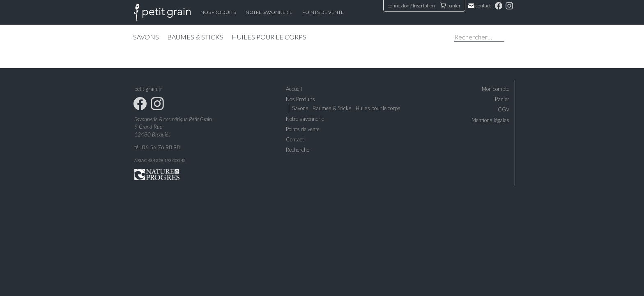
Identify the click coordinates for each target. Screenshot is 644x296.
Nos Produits (218, 12)
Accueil (162, 12)
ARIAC (141, 160)
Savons (146, 37)
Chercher (510, 38)
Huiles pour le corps (269, 37)
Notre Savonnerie (269, 12)
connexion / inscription (411, 6)
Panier (502, 99)
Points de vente (323, 12)
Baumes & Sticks (195, 37)
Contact (480, 6)
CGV (504, 109)
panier (450, 6)
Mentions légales (490, 120)
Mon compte (496, 89)
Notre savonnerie (305, 119)
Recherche (298, 150)
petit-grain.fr (148, 89)
